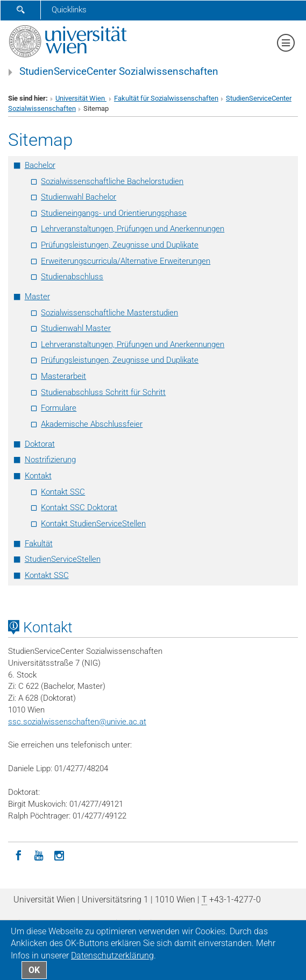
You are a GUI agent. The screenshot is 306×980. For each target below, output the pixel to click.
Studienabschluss (72, 277)
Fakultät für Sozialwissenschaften (166, 98)
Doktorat (40, 444)
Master (37, 297)
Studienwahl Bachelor (79, 197)
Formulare (59, 408)
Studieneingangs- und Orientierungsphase (114, 213)
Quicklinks (69, 10)
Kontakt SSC (63, 492)
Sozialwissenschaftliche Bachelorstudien (112, 181)
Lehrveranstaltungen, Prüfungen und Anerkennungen (133, 229)
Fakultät (39, 544)
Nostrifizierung (50, 460)
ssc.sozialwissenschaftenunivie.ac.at (77, 722)
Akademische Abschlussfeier (92, 424)
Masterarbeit (63, 376)
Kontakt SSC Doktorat (79, 507)
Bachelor (40, 165)
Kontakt (38, 476)
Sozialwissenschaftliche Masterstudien (109, 313)
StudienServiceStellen (63, 559)
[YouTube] (39, 855)
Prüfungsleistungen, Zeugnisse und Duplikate (120, 245)
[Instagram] (59, 855)
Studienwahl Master (76, 328)
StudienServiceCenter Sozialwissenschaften (119, 72)
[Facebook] (18, 855)
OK (34, 970)
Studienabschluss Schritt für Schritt (103, 392)
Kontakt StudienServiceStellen (93, 524)
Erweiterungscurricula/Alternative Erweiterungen (126, 261)
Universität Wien (81, 98)
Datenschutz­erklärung (112, 956)
